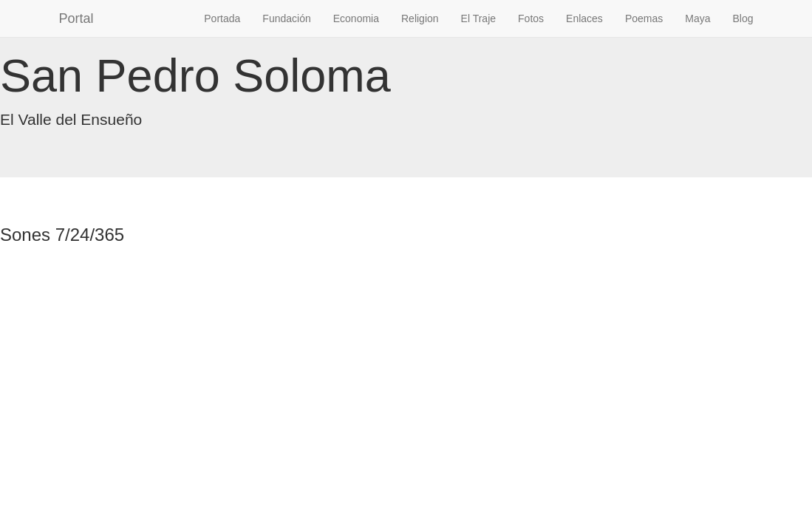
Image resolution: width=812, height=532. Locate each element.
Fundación (286, 18)
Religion (420, 18)
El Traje (478, 18)
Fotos (531, 18)
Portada (222, 18)
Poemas (644, 18)
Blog (743, 18)
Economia (356, 18)
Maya (697, 18)
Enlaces (584, 18)
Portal (76, 18)
